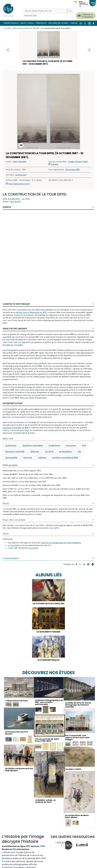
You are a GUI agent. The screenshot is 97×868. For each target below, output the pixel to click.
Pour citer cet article (14, 520)
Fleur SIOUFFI (15, 202)
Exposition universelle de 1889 (65, 458)
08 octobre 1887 (73, 170)
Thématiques (10, 23)
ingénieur (42, 458)
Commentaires (11, 559)
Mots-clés (26, 23)
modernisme (54, 446)
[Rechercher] (45, 11)
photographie (11, 458)
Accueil (7, 28)
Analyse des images (15, 329)
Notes (6, 504)
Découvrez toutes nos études (26, 28)
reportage (28, 458)
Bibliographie (10, 466)
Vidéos (74, 23)
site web (55, 165)
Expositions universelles (33, 446)
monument (71, 446)
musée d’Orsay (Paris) (78, 162)
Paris (84, 446)
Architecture (21, 175)
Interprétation (13, 404)
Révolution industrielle (15, 452)
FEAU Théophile (20, 162)
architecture (11, 446)
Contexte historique (16, 304)
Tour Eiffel (34, 549)
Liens (6, 534)
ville (79, 452)
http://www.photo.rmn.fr (19, 184)
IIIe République (66, 452)
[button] (89, 50)
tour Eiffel (49, 452)
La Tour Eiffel (13, 546)
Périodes (40, 23)
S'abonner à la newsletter (87, 16)
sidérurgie (35, 452)
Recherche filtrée (58, 23)
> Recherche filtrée (30, 15)
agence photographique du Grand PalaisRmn (61, 543)
